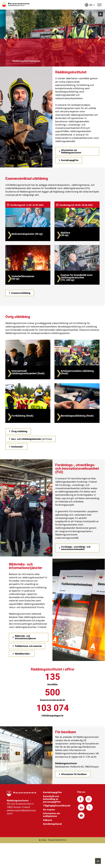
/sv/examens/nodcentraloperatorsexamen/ (25, 203)
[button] (90, 5)
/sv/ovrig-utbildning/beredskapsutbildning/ (74, 384)
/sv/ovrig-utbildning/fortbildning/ (20, 384)
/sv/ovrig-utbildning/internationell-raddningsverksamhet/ (21, 342)
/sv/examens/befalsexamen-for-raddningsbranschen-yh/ (69, 247)
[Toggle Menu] (99, 5)
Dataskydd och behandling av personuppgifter (52, 799)
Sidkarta (48, 820)
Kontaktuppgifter (52, 792)
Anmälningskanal (52, 824)
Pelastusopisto (57, 840)
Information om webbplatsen (51, 815)
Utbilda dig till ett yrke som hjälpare (39, 51)
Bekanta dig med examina (17, 61)
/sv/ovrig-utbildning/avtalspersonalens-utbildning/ (77, 341)
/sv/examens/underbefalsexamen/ (21, 246)
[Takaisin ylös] (98, 861)
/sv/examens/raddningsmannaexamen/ (72, 203)
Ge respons (49, 810)
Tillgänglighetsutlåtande (57, 806)
